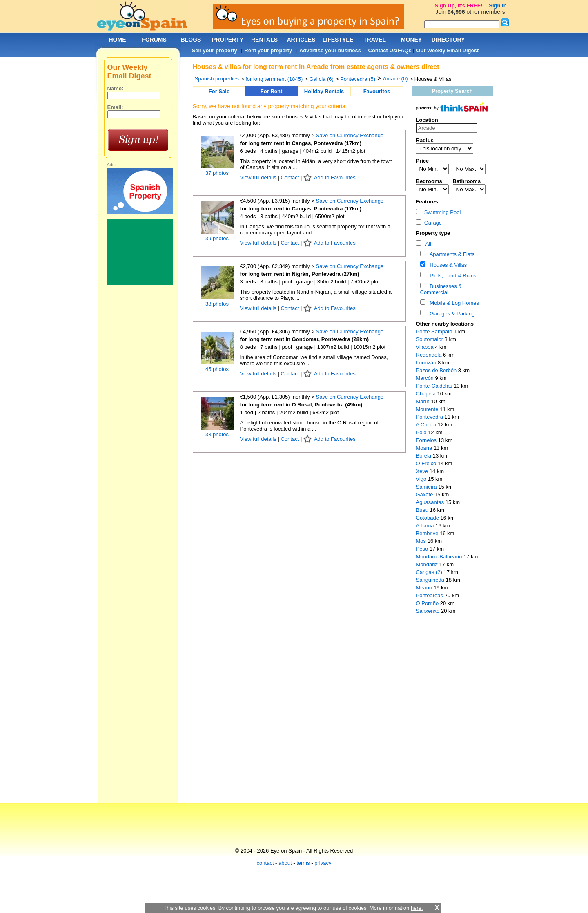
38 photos (217, 304)
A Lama (426, 526)
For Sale (219, 91)
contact (265, 863)
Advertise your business (330, 50)
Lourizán (427, 363)
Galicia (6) (322, 79)
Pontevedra (430, 417)
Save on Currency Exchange (350, 135)
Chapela (427, 394)
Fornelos (427, 440)
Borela (424, 456)
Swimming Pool (439, 212)
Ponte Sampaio (435, 331)
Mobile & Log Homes (453, 303)
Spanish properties (217, 79)
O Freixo (427, 463)
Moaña (425, 448)
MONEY (411, 40)
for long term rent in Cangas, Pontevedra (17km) (301, 143)
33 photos (217, 434)
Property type (433, 233)
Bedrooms (429, 181)
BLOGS (191, 40)
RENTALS (264, 40)
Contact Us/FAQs (390, 50)
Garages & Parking (451, 314)
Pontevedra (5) (358, 79)
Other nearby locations (445, 324)
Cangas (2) (429, 572)
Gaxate (425, 494)
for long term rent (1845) (274, 79)
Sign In (498, 6)
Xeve (423, 471)
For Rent (271, 91)
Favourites (377, 91)
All (427, 244)
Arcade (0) (395, 79)
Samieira (427, 487)
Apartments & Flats (451, 254)
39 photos (217, 238)
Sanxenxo (429, 611)
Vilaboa (426, 347)
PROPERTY (228, 40)
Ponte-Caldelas (435, 386)
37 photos (217, 173)
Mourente (428, 409)
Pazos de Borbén (437, 370)
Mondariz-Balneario (440, 557)
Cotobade (428, 518)
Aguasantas (431, 502)
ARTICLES (301, 40)
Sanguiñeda (431, 580)
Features (427, 202)
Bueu (423, 510)
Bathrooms (467, 181)
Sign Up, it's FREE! (458, 6)
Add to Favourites (335, 177)
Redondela (430, 355)
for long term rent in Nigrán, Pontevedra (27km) (300, 274)
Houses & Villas (447, 265)
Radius (425, 140)
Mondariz (428, 564)
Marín (424, 401)
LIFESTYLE (338, 40)
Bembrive (428, 533)
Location (427, 120)
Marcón (426, 378)
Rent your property (268, 50)
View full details (259, 177)
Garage (429, 223)
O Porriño (428, 603)
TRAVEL (375, 40)
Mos (422, 541)
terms (303, 863)
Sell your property (215, 50)
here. (417, 908)
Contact (290, 177)
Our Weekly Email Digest (447, 50)
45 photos (217, 369)
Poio (422, 432)
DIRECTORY (448, 40)
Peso (423, 549)
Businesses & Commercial (441, 289)
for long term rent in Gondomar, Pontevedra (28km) (305, 339)
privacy (323, 863)
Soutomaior (430, 339)
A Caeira (427, 425)
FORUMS (154, 40)
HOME (118, 40)
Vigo (422, 479)
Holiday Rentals (324, 91)
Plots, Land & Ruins (451, 276)
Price (423, 161)
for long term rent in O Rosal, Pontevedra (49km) (301, 405)
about (285, 863)
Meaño (425, 588)
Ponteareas (430, 595)
